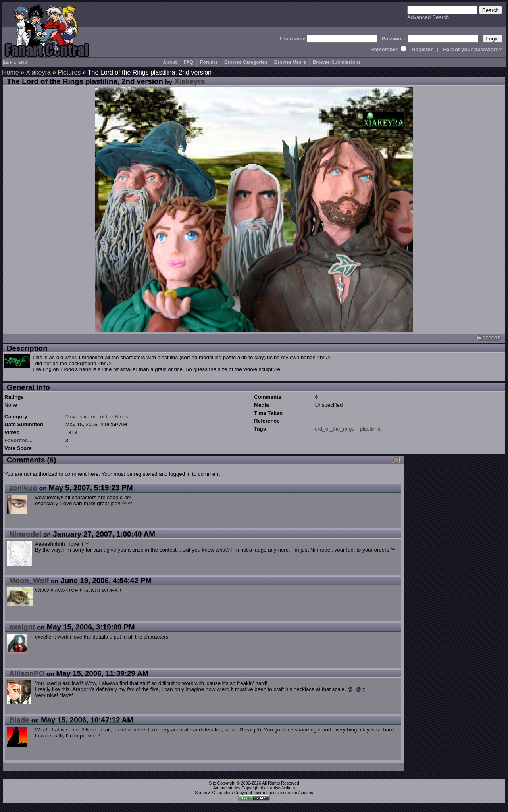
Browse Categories (246, 62)
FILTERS (16, 62)
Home (11, 72)
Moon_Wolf (29, 580)
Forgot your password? (472, 49)
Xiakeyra (38, 72)
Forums (209, 62)
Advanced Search (428, 17)
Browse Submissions (337, 62)
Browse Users (290, 62)
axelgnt (22, 627)
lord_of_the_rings (334, 429)
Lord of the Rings (108, 417)
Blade (19, 720)
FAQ (188, 62)
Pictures (69, 72)
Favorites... (18, 440)
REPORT (489, 338)
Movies (74, 417)
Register (422, 49)
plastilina (370, 429)
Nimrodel (25, 534)
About (170, 62)
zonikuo (23, 488)
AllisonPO (27, 673)
